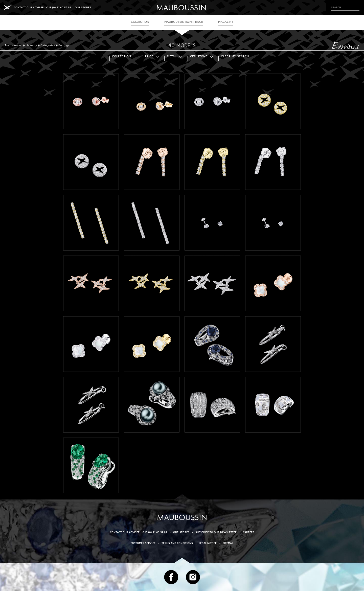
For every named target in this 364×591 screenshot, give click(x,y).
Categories (48, 45)
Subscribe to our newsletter (216, 532)
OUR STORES (83, 7)
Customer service (143, 543)
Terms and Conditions (177, 543)
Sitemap (228, 543)
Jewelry (32, 45)
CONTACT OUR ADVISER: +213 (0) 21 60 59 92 (42, 7)
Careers (249, 532)
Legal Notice (208, 543)
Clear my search (235, 57)
